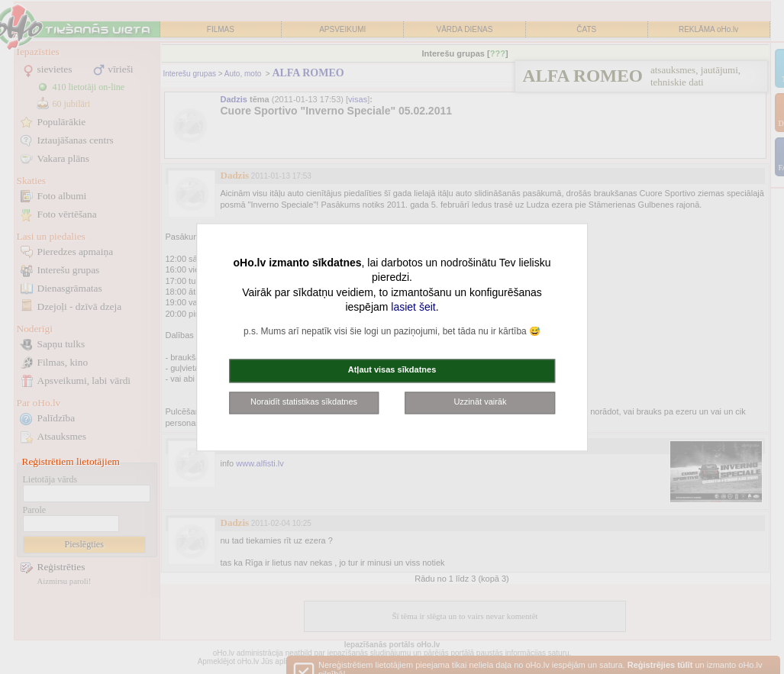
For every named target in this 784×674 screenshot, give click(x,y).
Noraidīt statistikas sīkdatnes (304, 401)
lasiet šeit (413, 308)
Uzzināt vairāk (480, 401)
